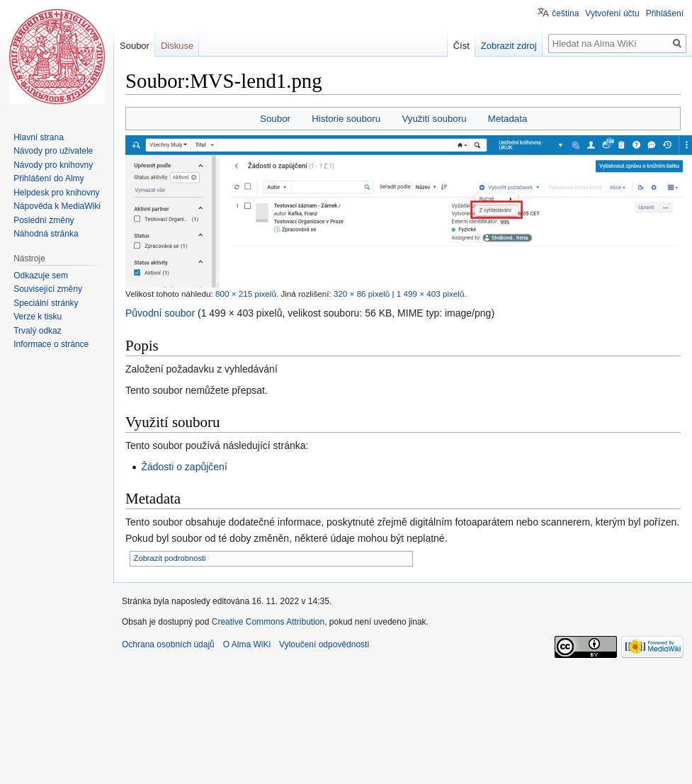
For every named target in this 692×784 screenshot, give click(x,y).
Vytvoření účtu (612, 13)
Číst (471, 46)
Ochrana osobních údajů (168, 644)
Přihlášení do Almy (49, 178)
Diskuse (177, 46)
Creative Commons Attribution (268, 622)
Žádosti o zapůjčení (184, 467)
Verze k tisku (38, 317)
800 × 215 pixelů (246, 294)
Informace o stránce (51, 344)
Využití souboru (434, 119)
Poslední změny (44, 220)
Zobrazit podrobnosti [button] (170, 558)
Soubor (275, 119)
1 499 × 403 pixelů (431, 294)
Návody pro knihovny (53, 165)
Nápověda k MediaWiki (57, 206)
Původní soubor (160, 313)
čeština (565, 13)
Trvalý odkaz (38, 331)
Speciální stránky (46, 303)
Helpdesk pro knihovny (56, 193)
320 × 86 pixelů (362, 294)
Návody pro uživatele (53, 151)
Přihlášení (665, 13)
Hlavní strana (39, 137)
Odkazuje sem (41, 275)
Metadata (507, 119)
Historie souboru (346, 119)
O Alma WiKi (247, 644)
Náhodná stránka (46, 234)
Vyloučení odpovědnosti (324, 644)
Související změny (48, 289)
